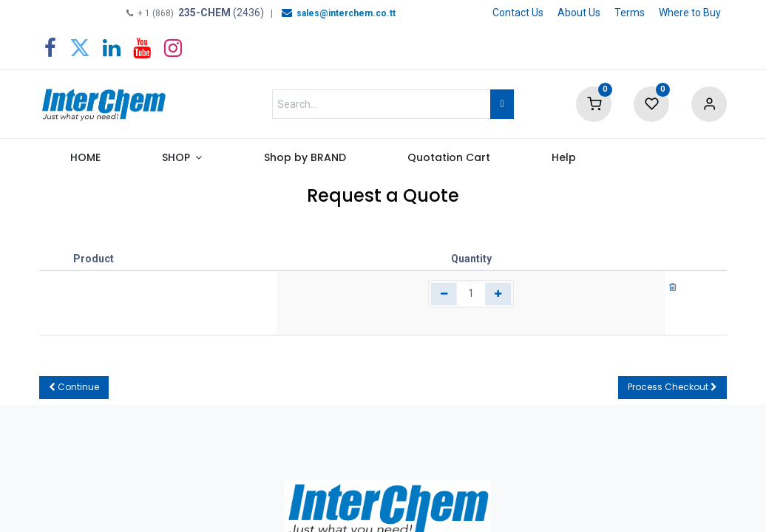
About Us (579, 13)
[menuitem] (85, 161)
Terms (630, 13)
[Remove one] (444, 294)
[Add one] (498, 294)
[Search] (502, 104)
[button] (74, 388)
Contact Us (518, 13)
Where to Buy (690, 13)
